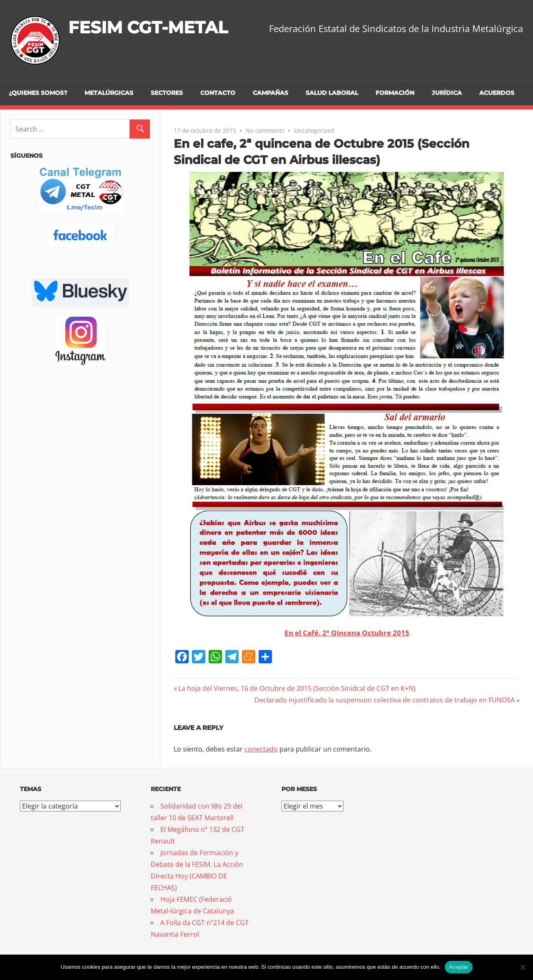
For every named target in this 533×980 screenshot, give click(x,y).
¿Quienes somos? (38, 93)
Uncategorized (314, 130)
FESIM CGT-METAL (148, 27)
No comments (265, 130)
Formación (395, 93)
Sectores (167, 93)
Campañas (270, 93)
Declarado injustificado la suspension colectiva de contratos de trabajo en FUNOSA (385, 700)
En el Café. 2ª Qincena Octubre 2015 (347, 633)
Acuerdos (497, 93)
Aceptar (459, 967)
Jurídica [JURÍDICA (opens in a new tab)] (447, 93)
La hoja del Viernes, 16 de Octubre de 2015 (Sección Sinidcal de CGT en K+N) (297, 688)
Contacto (218, 93)
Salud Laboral (332, 93)
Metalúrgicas (109, 93)
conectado (261, 749)
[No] (523, 967)
